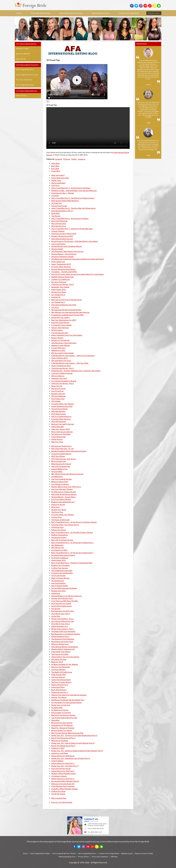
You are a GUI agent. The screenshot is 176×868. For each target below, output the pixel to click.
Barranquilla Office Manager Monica (65, 781)
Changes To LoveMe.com (61, 279)
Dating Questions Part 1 (60, 636)
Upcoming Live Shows (59, 409)
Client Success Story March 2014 (64, 234)
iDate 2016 (55, 213)
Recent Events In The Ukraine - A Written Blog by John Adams (74, 241)
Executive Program (58, 388)
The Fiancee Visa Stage (60, 654)
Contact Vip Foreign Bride (129, 13)
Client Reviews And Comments (63, 786)
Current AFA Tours (58, 348)
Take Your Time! (57, 442)
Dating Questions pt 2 (59, 626)
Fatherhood (56, 593)
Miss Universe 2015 (59, 223)
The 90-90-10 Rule (58, 794)
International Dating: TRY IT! (62, 211)
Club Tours (55, 185)
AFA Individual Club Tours (61, 361)
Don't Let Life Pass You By (61, 768)
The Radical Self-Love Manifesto (63, 631)
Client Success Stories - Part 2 (62, 383)
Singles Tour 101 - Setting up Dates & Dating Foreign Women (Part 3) (77, 751)
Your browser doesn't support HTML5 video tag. (88, 128)
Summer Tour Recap (59, 697)
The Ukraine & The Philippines (63, 639)
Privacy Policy (84, 857)
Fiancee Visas (21, 96)
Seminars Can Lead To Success (63, 424)
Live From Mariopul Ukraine (62, 489)
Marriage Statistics (58, 411)
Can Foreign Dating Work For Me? (64, 718)
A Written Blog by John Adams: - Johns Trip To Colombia (73, 356)
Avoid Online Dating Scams (61, 606)
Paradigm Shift (57, 708)
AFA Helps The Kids (59, 659)
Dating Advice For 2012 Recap (63, 756)
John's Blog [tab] (55, 163)
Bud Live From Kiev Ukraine (62, 723)
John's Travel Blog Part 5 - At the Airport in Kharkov (71, 188)
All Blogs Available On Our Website (65, 664)
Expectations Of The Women (62, 725)
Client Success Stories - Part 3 (62, 368)
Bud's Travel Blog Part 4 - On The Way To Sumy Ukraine (72, 532)
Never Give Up (57, 386)
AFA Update (56, 401)
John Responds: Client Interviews (64, 343)
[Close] (48, 101)
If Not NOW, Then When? (61, 652)
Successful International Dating (63, 555)
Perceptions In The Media (61, 434)
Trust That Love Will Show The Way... (65, 601)
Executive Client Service (60, 322)
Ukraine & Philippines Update (62, 257)
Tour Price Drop (57, 391)
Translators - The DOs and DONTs (64, 272)
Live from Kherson (58, 677)
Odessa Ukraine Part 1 (60, 692)
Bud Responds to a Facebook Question (66, 634)
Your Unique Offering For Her (63, 621)
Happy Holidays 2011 (59, 358)
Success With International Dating (64, 588)
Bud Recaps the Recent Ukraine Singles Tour (68, 700)
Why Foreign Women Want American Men (67, 733)
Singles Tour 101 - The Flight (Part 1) (65, 766)
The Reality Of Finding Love (62, 672)
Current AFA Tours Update (61, 325)
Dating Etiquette (57, 427)
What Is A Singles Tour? (60, 644)
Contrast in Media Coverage (62, 373)
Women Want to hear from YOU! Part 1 (66, 487)
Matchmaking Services (67, 857)
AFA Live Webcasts (58, 396)
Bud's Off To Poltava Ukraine (62, 540)
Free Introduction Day (60, 333)
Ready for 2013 (57, 662)
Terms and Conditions (100, 857)
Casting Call (56, 297)
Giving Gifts (56, 616)
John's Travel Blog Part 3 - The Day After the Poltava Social (73, 208)
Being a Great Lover (59, 461)
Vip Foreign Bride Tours (101, 13)
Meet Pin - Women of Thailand (63, 728)
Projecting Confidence (60, 558)
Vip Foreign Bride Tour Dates (27, 75)
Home (19, 13)
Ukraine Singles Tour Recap (61, 730)
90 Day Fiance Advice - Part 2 (62, 619)
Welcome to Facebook (60, 741)
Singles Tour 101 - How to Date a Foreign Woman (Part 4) (73, 743)
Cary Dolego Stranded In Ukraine (64, 381)
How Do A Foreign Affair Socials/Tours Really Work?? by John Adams (77, 274)
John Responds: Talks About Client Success (67, 251)
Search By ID (21, 59)
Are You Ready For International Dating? (67, 702)
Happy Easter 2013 (58, 560)
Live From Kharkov (58, 244)
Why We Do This (58, 548)
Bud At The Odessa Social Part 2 (63, 746)
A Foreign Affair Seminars (61, 267)
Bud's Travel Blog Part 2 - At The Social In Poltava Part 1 (72, 553)
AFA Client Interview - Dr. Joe (62, 449)
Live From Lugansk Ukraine (61, 479)
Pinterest (67, 159)
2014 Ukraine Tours (59, 226)
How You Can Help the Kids (62, 802)
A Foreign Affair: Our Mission (63, 404)
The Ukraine (56, 216)
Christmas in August (59, 776)
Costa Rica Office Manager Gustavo (65, 789)
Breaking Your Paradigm (60, 565)
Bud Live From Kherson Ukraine (63, 715)
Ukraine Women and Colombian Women (67, 246)
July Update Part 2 (58, 295)
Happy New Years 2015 (60, 178)
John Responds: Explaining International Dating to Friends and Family (78, 259)
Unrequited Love (58, 581)
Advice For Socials (58, 504)
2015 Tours (55, 507)
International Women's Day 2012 (64, 305)
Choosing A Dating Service (61, 454)
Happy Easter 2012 (58, 289)
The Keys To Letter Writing (61, 682)
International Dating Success (62, 239)
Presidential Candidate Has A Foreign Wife (67, 315)
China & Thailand (58, 231)
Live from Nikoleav (58, 669)
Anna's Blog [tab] (56, 171)
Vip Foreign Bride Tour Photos (71, 13)
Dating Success (57, 439)
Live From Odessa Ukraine (61, 499)
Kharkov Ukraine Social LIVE (62, 236)
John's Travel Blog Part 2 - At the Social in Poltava (70, 218)
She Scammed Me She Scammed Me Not (66, 310)
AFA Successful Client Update (62, 353)
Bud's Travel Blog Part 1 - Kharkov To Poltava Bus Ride (72, 563)
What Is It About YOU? (60, 482)
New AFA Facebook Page (61, 466)
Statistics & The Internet (60, 340)
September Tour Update (60, 287)
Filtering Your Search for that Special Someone (69, 695)
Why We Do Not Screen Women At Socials (67, 474)
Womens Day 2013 (58, 591)
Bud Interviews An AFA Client (63, 611)
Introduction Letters (59, 537)
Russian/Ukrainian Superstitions (63, 269)
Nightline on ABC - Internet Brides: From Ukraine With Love (74, 190)
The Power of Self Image (60, 520)
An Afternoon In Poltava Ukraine (64, 492)
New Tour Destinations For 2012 (64, 320)
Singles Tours (56, 180)
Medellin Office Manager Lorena (63, 773)
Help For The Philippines (61, 667)
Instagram (82, 159)
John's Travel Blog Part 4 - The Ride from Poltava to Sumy (73, 198)
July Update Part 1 (58, 302)
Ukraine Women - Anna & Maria (63, 497)
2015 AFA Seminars (59, 421)
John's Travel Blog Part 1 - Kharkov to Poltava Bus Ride (72, 229)
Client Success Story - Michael (63, 193)
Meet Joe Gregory (58, 175)
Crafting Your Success (60, 568)
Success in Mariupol (59, 282)
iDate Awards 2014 (59, 674)
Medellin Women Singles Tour (63, 277)
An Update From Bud (59, 550)
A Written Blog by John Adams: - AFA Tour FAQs (70, 363)
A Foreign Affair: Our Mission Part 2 (65, 525)
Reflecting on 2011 (58, 350)
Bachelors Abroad (58, 394)
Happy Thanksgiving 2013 (61, 264)
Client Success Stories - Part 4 (62, 284)
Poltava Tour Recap (59, 530)
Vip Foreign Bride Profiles (40, 13)
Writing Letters (57, 330)
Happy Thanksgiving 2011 (61, 366)
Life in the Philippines (59, 221)
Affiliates (114, 857)
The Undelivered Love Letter (62, 570)
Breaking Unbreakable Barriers (63, 502)
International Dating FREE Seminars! (65, 201)
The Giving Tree (57, 512)
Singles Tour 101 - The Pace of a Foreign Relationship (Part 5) (74, 735)
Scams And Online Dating (61, 680)
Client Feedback (57, 761)
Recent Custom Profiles (144, 853)
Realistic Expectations (60, 535)
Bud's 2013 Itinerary (59, 690)
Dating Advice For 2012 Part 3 (63, 763)
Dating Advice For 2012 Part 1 (63, 779)
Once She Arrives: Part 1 (60, 624)
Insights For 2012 (58, 748)
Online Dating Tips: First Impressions (65, 657)
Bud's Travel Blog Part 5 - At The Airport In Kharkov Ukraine (74, 522)
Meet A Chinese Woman (60, 578)
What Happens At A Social (61, 464)
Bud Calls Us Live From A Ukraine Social (66, 300)
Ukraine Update (57, 249)
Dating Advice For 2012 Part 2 (63, 771)
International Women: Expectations (65, 647)
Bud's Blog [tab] (55, 166)
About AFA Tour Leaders (60, 317)
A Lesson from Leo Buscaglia (62, 573)
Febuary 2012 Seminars (60, 328)
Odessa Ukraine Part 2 (60, 685)
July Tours (55, 307)
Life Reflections (57, 476)
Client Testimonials (58, 437)
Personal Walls (57, 471)
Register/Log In (154, 13)
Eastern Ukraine (57, 338)
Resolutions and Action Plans (62, 642)
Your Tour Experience (24, 80)
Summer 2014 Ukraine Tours (62, 598)
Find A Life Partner (58, 575)
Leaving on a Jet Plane (59, 753)
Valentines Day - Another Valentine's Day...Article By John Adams (76, 371)
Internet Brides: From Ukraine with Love (66, 596)
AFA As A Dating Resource (61, 416)
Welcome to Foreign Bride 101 (63, 784)
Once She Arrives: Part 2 (60, 614)
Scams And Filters (58, 687)
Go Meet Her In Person (60, 710)
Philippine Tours (57, 527)
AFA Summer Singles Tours (61, 446)
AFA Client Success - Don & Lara (63, 459)
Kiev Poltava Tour (58, 399)
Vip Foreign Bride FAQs (25, 85)
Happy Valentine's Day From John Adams (67, 335)
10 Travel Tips (56, 203)
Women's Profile (22, 49)
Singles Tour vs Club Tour (61, 705)
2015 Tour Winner (58, 456)
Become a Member (23, 54)
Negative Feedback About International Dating (69, 451)
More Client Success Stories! (62, 432)
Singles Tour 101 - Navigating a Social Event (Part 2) (71, 758)
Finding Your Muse (58, 791)
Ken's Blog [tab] (55, 169)
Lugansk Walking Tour (59, 469)
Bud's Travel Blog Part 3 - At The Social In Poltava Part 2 (72, 543)
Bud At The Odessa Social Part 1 (63, 738)
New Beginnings (57, 545)
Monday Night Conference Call (63, 649)
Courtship (55, 195)
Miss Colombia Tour (59, 798)
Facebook (58, 159)
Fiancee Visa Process (59, 206)
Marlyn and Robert (58, 183)
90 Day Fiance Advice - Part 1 (62, 629)
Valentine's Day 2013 (59, 378)
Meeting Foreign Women (61, 345)
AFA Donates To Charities (61, 713)
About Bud (55, 720)
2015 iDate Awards (59, 414)
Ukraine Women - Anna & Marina (64, 254)
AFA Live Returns (58, 376)
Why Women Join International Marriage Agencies (70, 312)
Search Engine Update (59, 586)
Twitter (74, 159)
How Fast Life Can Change (61, 603)
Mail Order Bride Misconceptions (64, 494)
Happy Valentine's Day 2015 (62, 406)
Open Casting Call (58, 262)
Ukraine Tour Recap (59, 292)
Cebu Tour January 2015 (60, 429)
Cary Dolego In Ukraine (60, 484)
